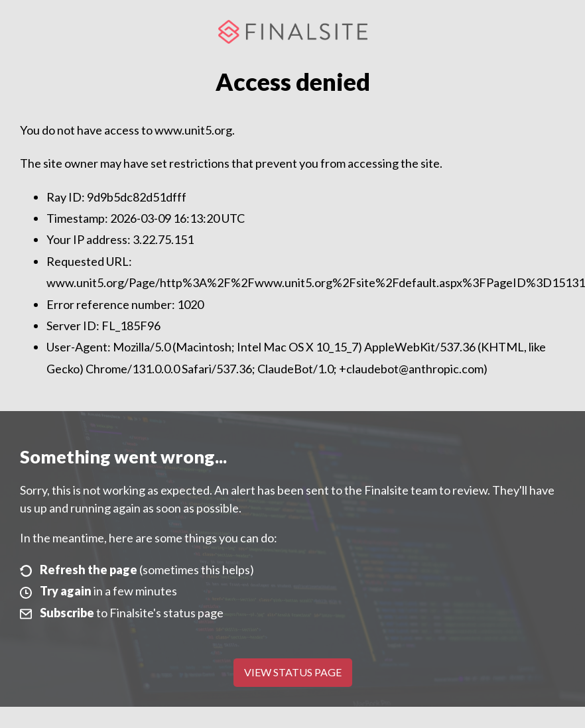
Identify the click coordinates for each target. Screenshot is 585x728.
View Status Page (293, 672)
